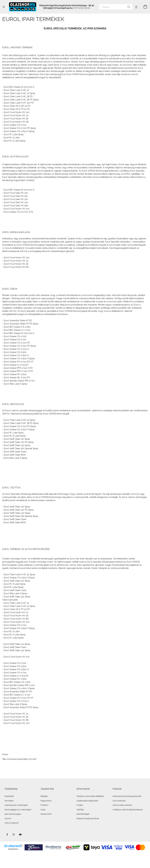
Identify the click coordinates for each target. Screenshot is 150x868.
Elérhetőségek (83, 814)
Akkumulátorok (12, 823)
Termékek (9, 801)
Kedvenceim (46, 814)
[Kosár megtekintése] (144, 7)
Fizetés (80, 805)
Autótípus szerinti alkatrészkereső (128, 810)
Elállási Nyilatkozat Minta (88, 818)
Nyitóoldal (9, 796)
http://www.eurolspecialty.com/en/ (20, 759)
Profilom (44, 805)
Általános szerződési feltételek (90, 796)
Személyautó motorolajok (16, 805)
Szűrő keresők (119, 801)
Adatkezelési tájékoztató (87, 801)
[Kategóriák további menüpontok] (4, 7)
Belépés (44, 796)
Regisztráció (46, 801)
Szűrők (8, 818)
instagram (14, 835)
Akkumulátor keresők (122, 805)
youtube (20, 835)
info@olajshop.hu (63, 8)
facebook (7, 835)
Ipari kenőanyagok (13, 814)
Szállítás (80, 810)
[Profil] (136, 7)
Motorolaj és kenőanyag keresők (127, 796)
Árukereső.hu (13, 849)
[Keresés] (116, 7)
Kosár (43, 810)
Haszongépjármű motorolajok (18, 810)
